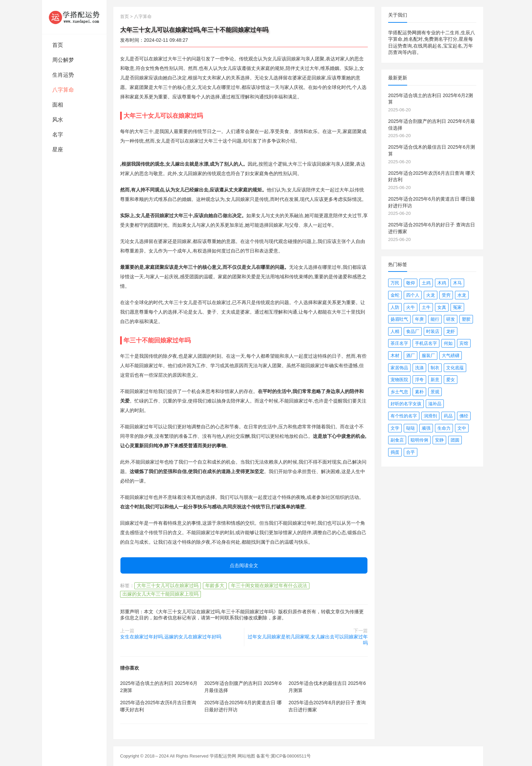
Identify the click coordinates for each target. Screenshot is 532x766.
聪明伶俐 (419, 440)
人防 (395, 307)
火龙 (431, 295)
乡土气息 (399, 392)
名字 (58, 135)
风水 (58, 120)
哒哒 (411, 428)
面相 (58, 105)
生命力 (444, 428)
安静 (439, 440)
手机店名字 (426, 343)
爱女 (451, 380)
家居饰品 (399, 368)
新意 (435, 380)
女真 (442, 307)
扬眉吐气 (399, 319)
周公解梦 (63, 60)
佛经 (464, 416)
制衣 (435, 368)
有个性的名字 (404, 416)
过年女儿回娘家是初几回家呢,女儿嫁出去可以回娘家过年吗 (308, 640)
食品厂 (413, 331)
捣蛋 (395, 452)
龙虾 (451, 331)
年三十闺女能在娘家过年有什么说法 (269, 585)
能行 (435, 319)
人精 (395, 331)
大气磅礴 (451, 356)
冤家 (457, 307)
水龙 (462, 295)
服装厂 (428, 356)
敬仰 (411, 283)
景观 (435, 392)
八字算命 (63, 90)
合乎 (411, 452)
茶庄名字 (399, 343)
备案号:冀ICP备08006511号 (283, 756)
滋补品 (435, 404)
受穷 (446, 295)
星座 (58, 150)
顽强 (426, 428)
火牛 (411, 307)
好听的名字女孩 (406, 404)
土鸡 (426, 283)
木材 (395, 356)
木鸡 (442, 283)
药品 (448, 416)
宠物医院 (399, 380)
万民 (395, 283)
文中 (462, 428)
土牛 (426, 307)
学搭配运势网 (223, 756)
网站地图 (246, 756)
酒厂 (411, 356)
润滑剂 (430, 416)
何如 (448, 343)
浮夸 (419, 380)
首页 (58, 45)
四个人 (413, 295)
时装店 (433, 331)
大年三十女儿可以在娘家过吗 (168, 585)
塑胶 (466, 319)
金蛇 (395, 295)
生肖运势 (63, 75)
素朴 (419, 392)
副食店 (397, 440)
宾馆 (464, 343)
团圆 (455, 440)
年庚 (419, 319)
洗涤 (419, 368)
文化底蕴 (455, 368)
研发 (451, 319)
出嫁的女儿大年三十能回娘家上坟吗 (160, 594)
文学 (395, 428)
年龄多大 (215, 585)
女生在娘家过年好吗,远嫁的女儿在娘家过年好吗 (171, 637)
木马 (457, 283)
